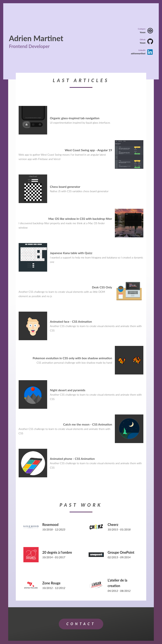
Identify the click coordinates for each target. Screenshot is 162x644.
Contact (81, 624)
